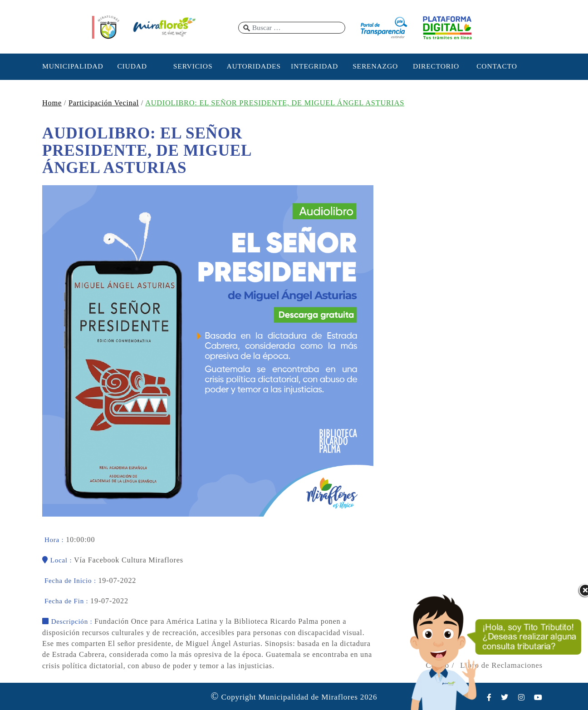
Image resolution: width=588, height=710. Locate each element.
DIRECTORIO (436, 66)
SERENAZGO (375, 66)
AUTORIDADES (253, 66)
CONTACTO (497, 66)
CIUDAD (132, 66)
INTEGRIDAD (314, 66)
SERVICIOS (193, 66)
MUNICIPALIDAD (71, 66)
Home (52, 103)
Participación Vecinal (104, 103)
